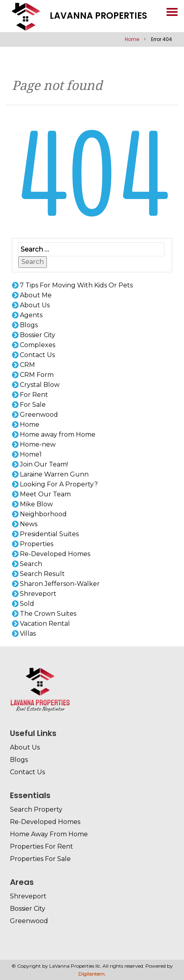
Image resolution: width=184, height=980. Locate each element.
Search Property (36, 809)
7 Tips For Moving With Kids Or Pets (76, 285)
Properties (37, 544)
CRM (27, 365)
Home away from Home (58, 434)
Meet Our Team (45, 494)
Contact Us (37, 355)
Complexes (38, 345)
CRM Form (37, 375)
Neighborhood (43, 514)
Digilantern (91, 974)
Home (132, 39)
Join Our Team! (44, 464)
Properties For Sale (40, 859)
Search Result (42, 574)
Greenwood (39, 415)
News (29, 524)
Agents (31, 315)
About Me (36, 295)
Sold (27, 604)
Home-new (38, 444)
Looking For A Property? (59, 484)
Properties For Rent (42, 846)
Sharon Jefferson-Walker (60, 584)
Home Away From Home (49, 834)
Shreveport (38, 594)
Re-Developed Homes (55, 554)
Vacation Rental (45, 624)
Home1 (31, 454)
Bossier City (38, 335)
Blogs (29, 325)
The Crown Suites (48, 614)
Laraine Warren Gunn (54, 474)
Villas (28, 633)
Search (33, 262)
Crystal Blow (40, 385)
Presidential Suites (49, 534)
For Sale (33, 405)
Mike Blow (36, 504)
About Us (35, 305)
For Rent (34, 395)
